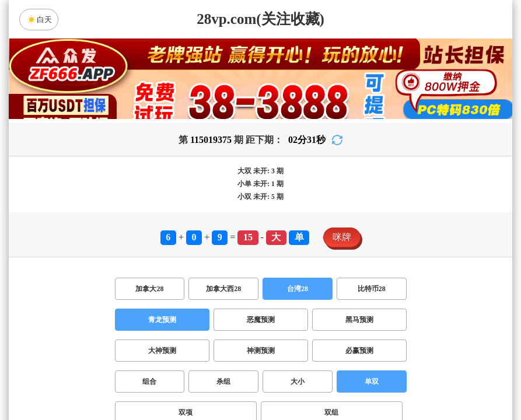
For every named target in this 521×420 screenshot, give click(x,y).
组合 (149, 381)
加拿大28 (149, 289)
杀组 (223, 381)
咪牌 (342, 237)
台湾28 (298, 289)
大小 (298, 381)
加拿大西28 (223, 289)
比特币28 (372, 289)
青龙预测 (162, 320)
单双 (372, 381)
